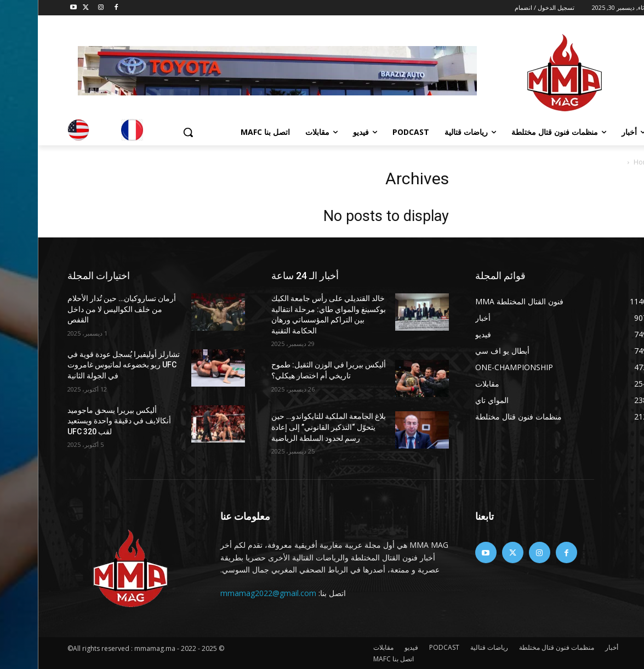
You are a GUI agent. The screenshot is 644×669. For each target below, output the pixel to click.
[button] (150, 132)
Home (605, 162)
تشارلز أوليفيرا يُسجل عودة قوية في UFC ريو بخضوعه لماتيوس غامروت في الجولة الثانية (86, 365)
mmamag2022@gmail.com (230, 593)
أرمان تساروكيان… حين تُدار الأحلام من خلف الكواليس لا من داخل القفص (84, 309)
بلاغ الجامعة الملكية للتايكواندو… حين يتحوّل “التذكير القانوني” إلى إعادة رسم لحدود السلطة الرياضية (291, 427)
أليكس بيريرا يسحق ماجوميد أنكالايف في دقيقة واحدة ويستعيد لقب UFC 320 (81, 421)
